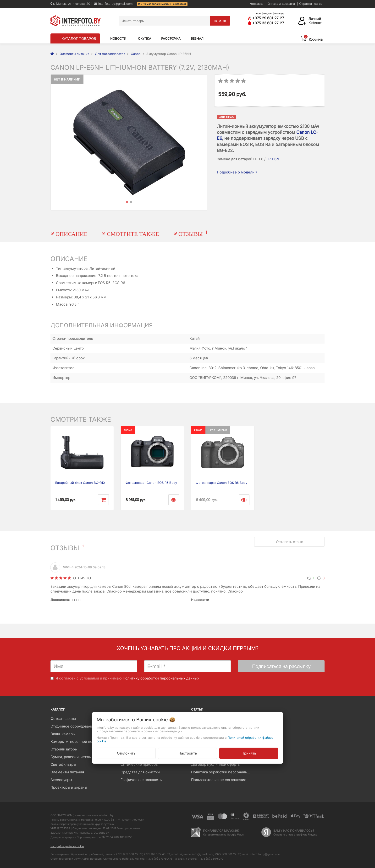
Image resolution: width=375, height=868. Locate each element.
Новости (118, 38)
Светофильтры (63, 764)
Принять (249, 753)
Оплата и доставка (281, 4)
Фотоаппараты (63, 719)
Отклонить (126, 753)
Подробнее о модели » (237, 172)
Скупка (145, 38)
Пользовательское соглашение (219, 780)
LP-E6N (273, 159)
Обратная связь (311, 4)
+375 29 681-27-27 (266, 18)
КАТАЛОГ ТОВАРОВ (79, 39)
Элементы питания (67, 772)
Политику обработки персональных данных (161, 678)
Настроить (188, 753)
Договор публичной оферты (216, 764)
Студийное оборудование (73, 726)
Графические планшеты (141, 780)
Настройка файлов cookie (67, 846)
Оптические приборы (139, 764)
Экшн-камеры (63, 734)
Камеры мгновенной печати (75, 741)
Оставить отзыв (290, 542)
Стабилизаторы (64, 749)
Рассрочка (171, 38)
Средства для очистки (140, 772)
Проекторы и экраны (69, 787)
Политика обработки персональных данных (223, 772)
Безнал (197, 38)
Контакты (256, 4)
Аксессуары (61, 780)
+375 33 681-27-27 (266, 23)
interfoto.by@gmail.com (113, 4)
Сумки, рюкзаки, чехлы (71, 757)
